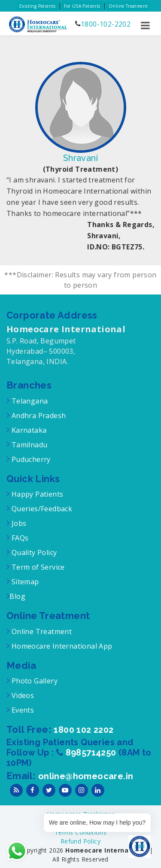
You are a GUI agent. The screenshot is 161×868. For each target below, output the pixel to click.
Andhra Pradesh (38, 416)
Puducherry (30, 459)
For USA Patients (82, 6)
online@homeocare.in (86, 776)
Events (22, 710)
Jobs (18, 523)
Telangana (30, 401)
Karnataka (28, 430)
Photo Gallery (33, 681)
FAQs (19, 538)
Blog (17, 596)
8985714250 (92, 753)
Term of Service (37, 567)
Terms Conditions (80, 832)
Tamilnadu (28, 445)
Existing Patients (38, 6)
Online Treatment (128, 6)
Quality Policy (33, 552)
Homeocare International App (62, 646)
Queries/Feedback (42, 509)
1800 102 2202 (84, 730)
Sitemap (24, 582)
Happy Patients (36, 494)
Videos (23, 695)
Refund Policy (80, 841)
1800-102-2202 (106, 24)
